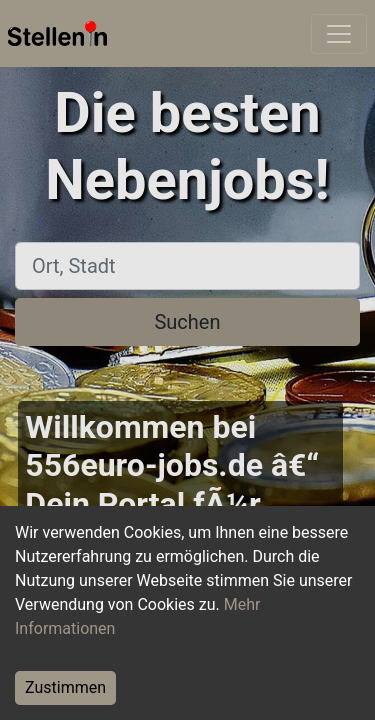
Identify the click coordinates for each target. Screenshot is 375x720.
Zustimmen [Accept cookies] (65, 687)
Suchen (187, 322)
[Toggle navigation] (339, 34)
